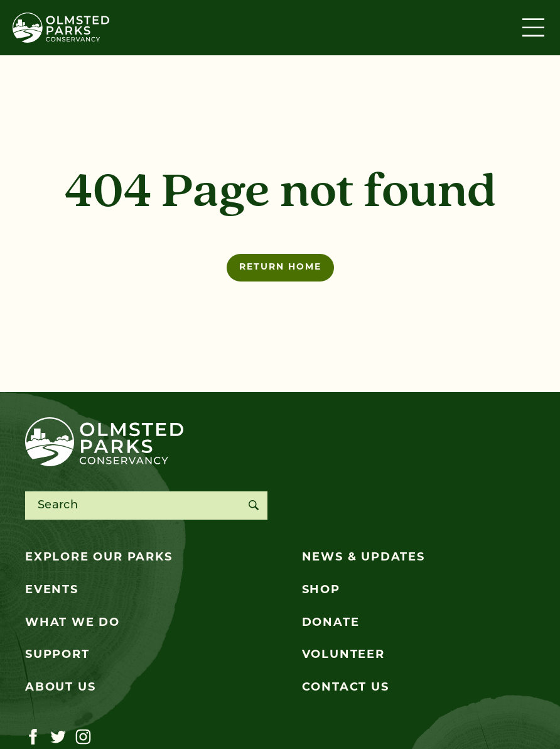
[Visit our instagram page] (83, 737)
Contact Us (346, 688)
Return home (280, 267)
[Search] (253, 506)
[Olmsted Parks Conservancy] (61, 28)
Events (52, 590)
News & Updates (363, 558)
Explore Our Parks (99, 558)
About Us (60, 688)
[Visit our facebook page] (33, 737)
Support (57, 655)
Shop (321, 590)
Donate (331, 623)
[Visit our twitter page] (58, 737)
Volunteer (343, 655)
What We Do (73, 623)
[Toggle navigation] (535, 28)
